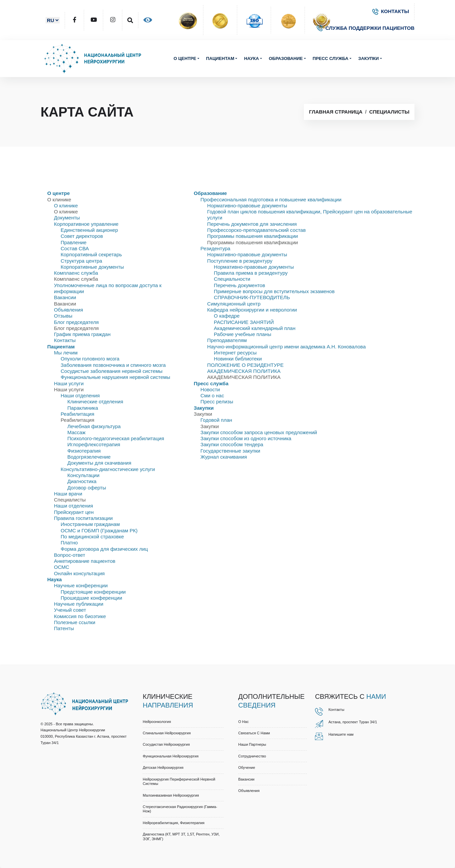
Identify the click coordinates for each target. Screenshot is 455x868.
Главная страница (336, 112)
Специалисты (389, 112)
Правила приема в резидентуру (251, 273)
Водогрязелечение (89, 457)
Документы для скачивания (99, 463)
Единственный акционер (89, 230)
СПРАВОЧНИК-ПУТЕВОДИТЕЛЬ (252, 297)
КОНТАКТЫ (391, 11)
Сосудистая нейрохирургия (166, 744)
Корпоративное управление (86, 224)
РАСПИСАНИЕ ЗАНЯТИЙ (244, 322)
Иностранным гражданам (90, 524)
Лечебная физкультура (94, 426)
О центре (185, 58)
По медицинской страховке (92, 537)
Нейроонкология (157, 722)
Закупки (368, 58)
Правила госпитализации (83, 518)
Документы (67, 218)
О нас (243, 722)
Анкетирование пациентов (85, 561)
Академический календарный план (254, 328)
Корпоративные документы (92, 267)
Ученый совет (70, 610)
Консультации (83, 475)
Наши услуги (69, 383)
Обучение (247, 767)
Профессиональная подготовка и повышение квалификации (271, 199)
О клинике (66, 206)
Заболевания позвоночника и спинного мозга (113, 365)
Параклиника (83, 408)
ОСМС (62, 567)
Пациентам (220, 58)
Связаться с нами (254, 733)
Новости (210, 389)
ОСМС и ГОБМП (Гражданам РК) (99, 530)
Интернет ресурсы (235, 353)
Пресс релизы (217, 402)
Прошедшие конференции (91, 598)
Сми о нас (212, 395)
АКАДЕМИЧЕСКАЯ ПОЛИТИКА (244, 371)
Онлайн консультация (79, 573)
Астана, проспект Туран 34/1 (353, 722)
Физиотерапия (84, 451)
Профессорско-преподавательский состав (256, 230)
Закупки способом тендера (232, 444)
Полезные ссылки (75, 622)
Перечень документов (239, 285)
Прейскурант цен (74, 512)
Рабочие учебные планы (242, 334)
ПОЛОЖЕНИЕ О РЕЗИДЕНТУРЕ (245, 365)
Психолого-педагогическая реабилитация (116, 438)
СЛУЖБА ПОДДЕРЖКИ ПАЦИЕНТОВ (366, 28)
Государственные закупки (230, 451)
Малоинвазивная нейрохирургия (171, 795)
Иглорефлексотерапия (94, 444)
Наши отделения (80, 395)
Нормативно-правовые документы (247, 206)
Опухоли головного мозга (90, 359)
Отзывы (63, 316)
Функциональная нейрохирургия (171, 756)
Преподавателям (227, 340)
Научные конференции (81, 585)
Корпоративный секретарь (91, 254)
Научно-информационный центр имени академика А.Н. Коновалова (286, 347)
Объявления (69, 310)
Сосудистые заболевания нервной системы (112, 371)
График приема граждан (82, 334)
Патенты (64, 628)
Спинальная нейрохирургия (167, 733)
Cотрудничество (252, 756)
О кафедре (227, 316)
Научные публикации (79, 604)
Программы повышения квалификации (252, 236)
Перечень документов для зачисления (252, 224)
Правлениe (74, 242)
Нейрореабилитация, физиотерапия (174, 823)
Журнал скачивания (223, 457)
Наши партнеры (252, 744)
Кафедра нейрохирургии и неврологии (252, 310)
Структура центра (81, 261)
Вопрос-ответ (70, 555)
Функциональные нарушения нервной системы (115, 377)
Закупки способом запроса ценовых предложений (259, 432)
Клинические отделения (95, 402)
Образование (286, 58)
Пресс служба (331, 58)
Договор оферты (87, 488)
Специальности (232, 279)
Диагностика (82, 481)
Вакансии (65, 297)
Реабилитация (77, 414)
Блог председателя (76, 322)
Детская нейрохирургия (163, 767)
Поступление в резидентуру (240, 261)
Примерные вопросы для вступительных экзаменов (274, 291)
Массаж (76, 432)
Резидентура (215, 248)
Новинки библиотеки (238, 359)
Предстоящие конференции (93, 592)
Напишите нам (341, 734)
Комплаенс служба (76, 273)
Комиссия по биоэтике (80, 616)
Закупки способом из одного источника (246, 438)
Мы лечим (66, 353)
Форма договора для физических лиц (104, 549)
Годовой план (216, 420)
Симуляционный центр (234, 304)
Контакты (65, 340)
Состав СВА (75, 248)
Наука (251, 58)
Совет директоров (82, 236)
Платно (69, 543)
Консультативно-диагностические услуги (108, 469)
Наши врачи (68, 494)
